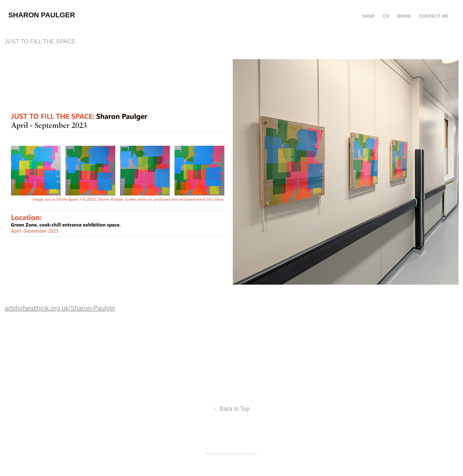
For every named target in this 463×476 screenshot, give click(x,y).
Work (404, 16)
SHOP (368, 16)
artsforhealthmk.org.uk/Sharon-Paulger (60, 308)
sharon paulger (42, 15)
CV (386, 16)
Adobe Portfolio (243, 454)
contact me (434, 16)
